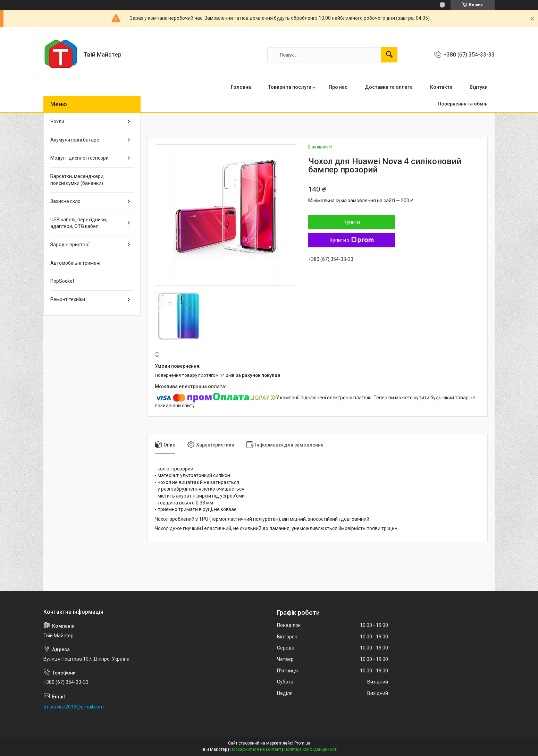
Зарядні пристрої (70, 245)
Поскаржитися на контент (256, 749)
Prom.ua (302, 743)
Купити (352, 222)
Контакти (441, 87)
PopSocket (62, 281)
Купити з (352, 240)
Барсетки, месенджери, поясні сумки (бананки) (77, 180)
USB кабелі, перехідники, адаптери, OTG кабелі (79, 223)
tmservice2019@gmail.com (74, 707)
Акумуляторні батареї (75, 140)
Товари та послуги (290, 87)
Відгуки (479, 87)
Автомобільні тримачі (75, 263)
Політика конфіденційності (311, 749)
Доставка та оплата (389, 87)
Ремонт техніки (68, 299)
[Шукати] (389, 55)
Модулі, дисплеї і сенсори (79, 158)
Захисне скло (65, 201)
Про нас (338, 87)
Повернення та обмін (463, 104)
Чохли (57, 121)
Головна (241, 87)
